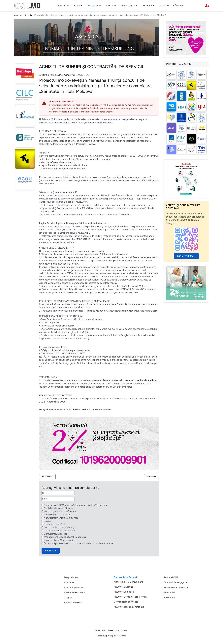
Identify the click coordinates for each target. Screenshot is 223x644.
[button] (64, 6)
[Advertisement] (24, 247)
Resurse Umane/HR (55, 524)
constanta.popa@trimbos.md (138, 380)
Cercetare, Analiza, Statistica (59, 531)
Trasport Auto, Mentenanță (58, 540)
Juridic (47, 521)
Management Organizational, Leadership (65, 537)
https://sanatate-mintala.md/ (60, 162)
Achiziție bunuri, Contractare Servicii (57, 75)
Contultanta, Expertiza (56, 534)
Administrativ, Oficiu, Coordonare (61, 518)
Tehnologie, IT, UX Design (57, 515)
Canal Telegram (186, 256)
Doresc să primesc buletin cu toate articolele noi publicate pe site (78, 543)
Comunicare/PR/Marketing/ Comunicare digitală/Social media (77, 505)
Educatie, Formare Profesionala (61, 512)
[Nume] (58, 493)
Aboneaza (51, 551)
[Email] (58, 499)
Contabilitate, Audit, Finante (58, 508)
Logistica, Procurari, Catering (59, 527)
